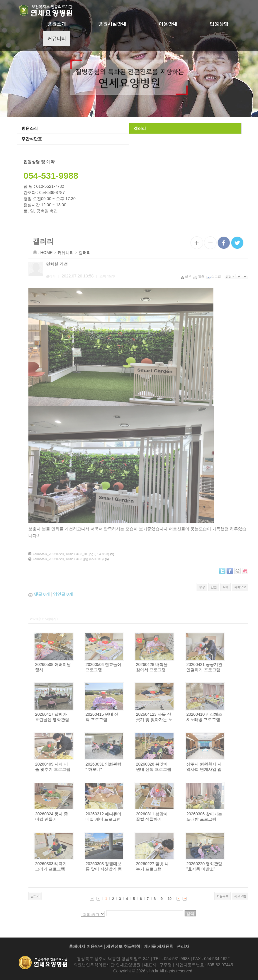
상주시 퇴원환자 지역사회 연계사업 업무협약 (223, 769)
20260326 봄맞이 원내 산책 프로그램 (172, 767)
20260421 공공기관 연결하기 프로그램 (223, 667)
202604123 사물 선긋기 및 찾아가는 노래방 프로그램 (173, 720)
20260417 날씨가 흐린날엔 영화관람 (71, 717)
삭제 (244, 587)
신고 (205, 276)
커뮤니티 (57, 39)
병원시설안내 (112, 24)
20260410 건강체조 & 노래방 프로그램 (223, 717)
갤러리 (139, 128)
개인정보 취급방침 (123, 946)
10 (188, 899)
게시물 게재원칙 (159, 946)
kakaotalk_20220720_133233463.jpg (79, 559)
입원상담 (219, 24)
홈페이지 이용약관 (86, 946)
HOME (65, 253)
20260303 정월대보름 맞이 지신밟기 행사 (122, 869)
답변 (232, 587)
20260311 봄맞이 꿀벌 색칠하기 (170, 817)
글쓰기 (54, 896)
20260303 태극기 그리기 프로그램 (69, 866)
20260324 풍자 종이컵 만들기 (70, 817)
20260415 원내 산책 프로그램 (120, 717)
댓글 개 (60, 594)
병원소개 (57, 24)
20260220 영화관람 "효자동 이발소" (223, 866)
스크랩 (233, 276)
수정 (220, 587)
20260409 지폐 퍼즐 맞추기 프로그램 (71, 767)
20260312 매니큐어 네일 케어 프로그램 (122, 817)
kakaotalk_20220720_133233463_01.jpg (82, 554)
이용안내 (168, 24)
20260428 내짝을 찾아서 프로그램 (170, 667)
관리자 (183, 946)
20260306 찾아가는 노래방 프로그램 (223, 817)
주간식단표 (31, 139)
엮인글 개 (82, 594)
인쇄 (218, 276)
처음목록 (241, 896)
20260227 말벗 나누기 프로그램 (171, 866)
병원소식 (29, 128)
